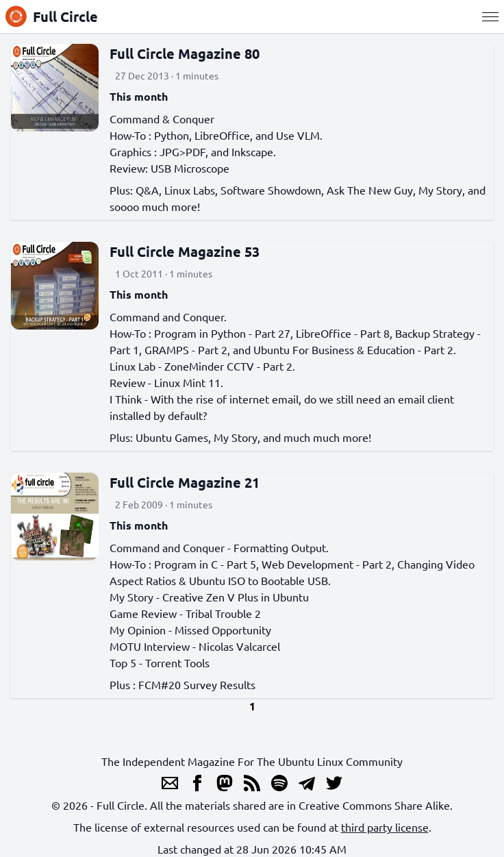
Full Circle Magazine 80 (185, 53)
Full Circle (52, 16)
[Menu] (490, 16)
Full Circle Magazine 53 (185, 251)
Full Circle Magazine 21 (185, 482)
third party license (385, 827)
